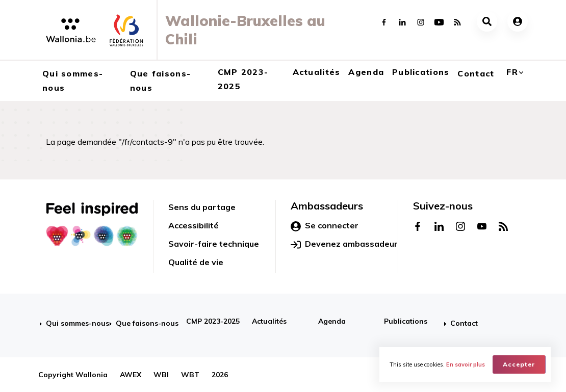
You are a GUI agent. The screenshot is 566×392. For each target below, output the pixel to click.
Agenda (366, 72)
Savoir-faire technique (214, 244)
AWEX (131, 375)
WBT (190, 375)
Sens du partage (202, 207)
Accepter (519, 364)
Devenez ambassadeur (344, 244)
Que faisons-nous (160, 81)
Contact (476, 73)
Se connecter (325, 226)
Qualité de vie (196, 262)
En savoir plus (466, 364)
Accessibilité (194, 225)
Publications (421, 72)
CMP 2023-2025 (243, 79)
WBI (161, 375)
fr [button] (512, 72)
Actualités (317, 72)
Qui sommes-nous (73, 81)
